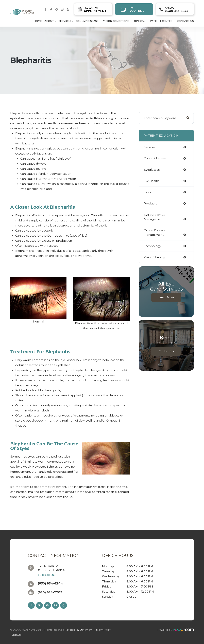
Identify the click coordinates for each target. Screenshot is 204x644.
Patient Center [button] (162, 21)
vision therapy (155, 257)
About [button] (50, 21)
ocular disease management (155, 232)
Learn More (166, 297)
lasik (148, 192)
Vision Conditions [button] (117, 21)
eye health (152, 181)
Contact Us (185, 21)
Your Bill (137, 10)
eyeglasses (152, 170)
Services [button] (66, 21)
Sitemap (17, 635)
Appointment (95, 10)
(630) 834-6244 (177, 10)
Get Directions (47, 575)
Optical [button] (141, 21)
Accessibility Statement (79, 630)
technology (153, 246)
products (151, 203)
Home (38, 21)
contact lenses (155, 158)
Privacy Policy (102, 630)
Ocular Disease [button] (88, 21)
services (150, 147)
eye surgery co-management (156, 217)
